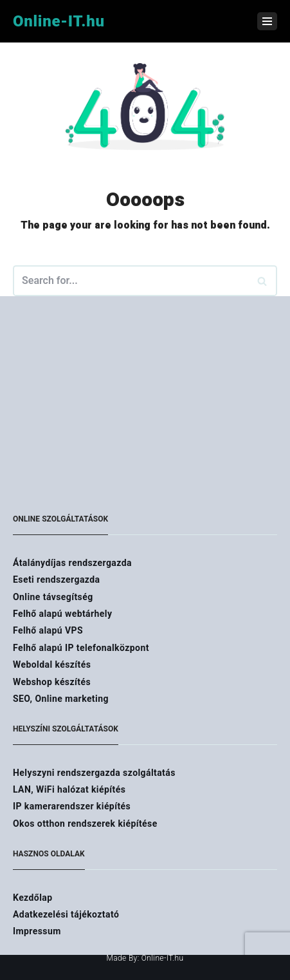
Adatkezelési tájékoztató (66, 914)
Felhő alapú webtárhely (62, 614)
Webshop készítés (52, 682)
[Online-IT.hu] (59, 21)
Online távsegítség (53, 597)
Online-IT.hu (163, 958)
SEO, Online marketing (61, 699)
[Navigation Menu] (267, 21)
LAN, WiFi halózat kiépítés (69, 789)
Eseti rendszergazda (56, 580)
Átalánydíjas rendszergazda (72, 563)
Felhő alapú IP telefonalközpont (81, 648)
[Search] (263, 281)
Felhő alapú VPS (48, 630)
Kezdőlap (33, 898)
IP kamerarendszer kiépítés (72, 806)
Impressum (37, 931)
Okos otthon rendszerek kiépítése (85, 824)
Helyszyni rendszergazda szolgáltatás (94, 773)
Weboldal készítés (52, 664)
